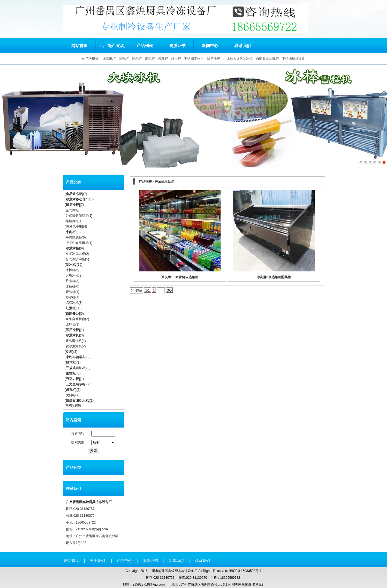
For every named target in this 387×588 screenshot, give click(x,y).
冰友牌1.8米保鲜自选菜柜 (180, 277)
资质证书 (177, 46)
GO (169, 290)
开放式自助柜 (76, 368)
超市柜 (71, 390)
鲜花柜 (71, 363)
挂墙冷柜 (72, 221)
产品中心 (124, 561)
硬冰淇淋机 (74, 341)
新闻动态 (176, 561)
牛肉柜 (71, 232)
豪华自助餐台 (75, 319)
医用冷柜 (72, 330)
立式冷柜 (72, 210)
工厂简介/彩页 (112, 46)
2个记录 (137, 291)
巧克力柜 (72, 379)
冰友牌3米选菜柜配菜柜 (274, 277)
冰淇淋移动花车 (77, 199)
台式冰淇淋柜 (75, 259)
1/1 (148, 290)
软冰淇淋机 (74, 346)
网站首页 (79, 46)
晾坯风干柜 (74, 227)
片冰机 (70, 281)
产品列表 (145, 46)
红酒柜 (71, 308)
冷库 (69, 352)
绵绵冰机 (72, 303)
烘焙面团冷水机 (77, 401)
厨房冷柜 (72, 205)
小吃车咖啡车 (76, 357)
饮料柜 (70, 395)
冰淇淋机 (72, 335)
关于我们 (98, 561)
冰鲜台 (70, 324)
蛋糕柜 (71, 373)
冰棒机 (70, 270)
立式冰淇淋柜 (75, 254)
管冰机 (70, 292)
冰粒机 (70, 286)
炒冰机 (70, 297)
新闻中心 (210, 46)
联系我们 (243, 46)
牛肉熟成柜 (74, 237)
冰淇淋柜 (72, 248)
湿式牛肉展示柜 (77, 243)
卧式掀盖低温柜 (77, 216)
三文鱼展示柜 (76, 384)
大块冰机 (72, 276)
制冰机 (71, 265)
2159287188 (85, 529)
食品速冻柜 (74, 194)
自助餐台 (72, 314)
